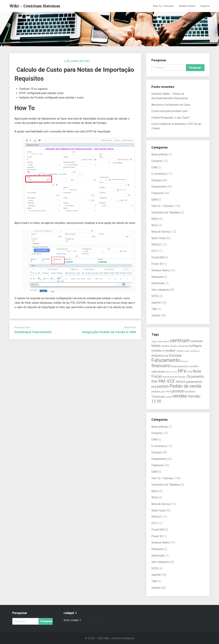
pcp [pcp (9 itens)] (154, 386)
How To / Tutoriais (163, 6)
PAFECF (156, 245)
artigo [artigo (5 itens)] (154, 341)
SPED (155, 296)
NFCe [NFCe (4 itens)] (175, 372)
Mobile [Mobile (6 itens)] (162, 372)
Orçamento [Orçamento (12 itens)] (195, 376)
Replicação (158, 283)
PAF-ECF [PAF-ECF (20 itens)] (167, 381)
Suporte (205, 6)
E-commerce (159, 174)
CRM (154, 167)
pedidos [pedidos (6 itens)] (156, 392)
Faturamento (159, 187)
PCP (154, 251)
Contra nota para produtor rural (169, 111)
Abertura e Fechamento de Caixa (171, 105)
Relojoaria (157, 277)
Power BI (157, 264)
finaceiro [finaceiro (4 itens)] (184, 361)
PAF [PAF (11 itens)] (155, 382)
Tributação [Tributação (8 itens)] (158, 397)
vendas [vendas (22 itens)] (180, 396)
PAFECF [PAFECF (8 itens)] (181, 382)
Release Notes (187, 6)
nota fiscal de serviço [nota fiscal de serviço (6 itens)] (174, 377)
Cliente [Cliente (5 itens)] (174, 346)
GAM (154, 200)
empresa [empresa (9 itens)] (158, 355)
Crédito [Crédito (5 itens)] (180, 351)
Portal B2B (158, 258)
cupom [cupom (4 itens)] (187, 351)
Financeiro (158, 193)
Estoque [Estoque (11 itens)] (175, 355)
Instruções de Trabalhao (166, 212)
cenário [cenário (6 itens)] (165, 346)
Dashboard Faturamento (33, 332)
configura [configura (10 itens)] (195, 346)
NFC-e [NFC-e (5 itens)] (169, 372)
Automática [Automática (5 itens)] (163, 341)
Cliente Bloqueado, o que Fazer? (171, 118)
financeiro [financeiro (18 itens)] (161, 366)
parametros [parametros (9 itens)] (194, 382)
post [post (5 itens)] (163, 392)
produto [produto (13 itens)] (178, 391)
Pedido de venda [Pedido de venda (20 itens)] (185, 386)
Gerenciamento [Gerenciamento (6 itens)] (180, 366)
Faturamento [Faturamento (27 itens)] (166, 360)
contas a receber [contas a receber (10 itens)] (164, 351)
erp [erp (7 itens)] (166, 356)
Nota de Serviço (161, 232)
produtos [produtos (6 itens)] (190, 392)
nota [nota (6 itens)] (189, 372)
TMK (154, 309)
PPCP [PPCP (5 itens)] (169, 392)
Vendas (156, 315)
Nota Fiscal (158, 238)
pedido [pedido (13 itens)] (163, 386)
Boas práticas (160, 154)
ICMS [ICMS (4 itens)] (191, 367)
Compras (157, 161)
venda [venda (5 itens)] (169, 397)
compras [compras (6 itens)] (183, 346)
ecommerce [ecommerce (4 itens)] (195, 351)
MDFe (155, 219)
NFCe (155, 225)
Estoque (156, 180)
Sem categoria (160, 290)
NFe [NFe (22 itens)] (182, 371)
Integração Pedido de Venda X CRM (109, 332)
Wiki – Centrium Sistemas (35, 6)
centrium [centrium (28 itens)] (180, 340)
